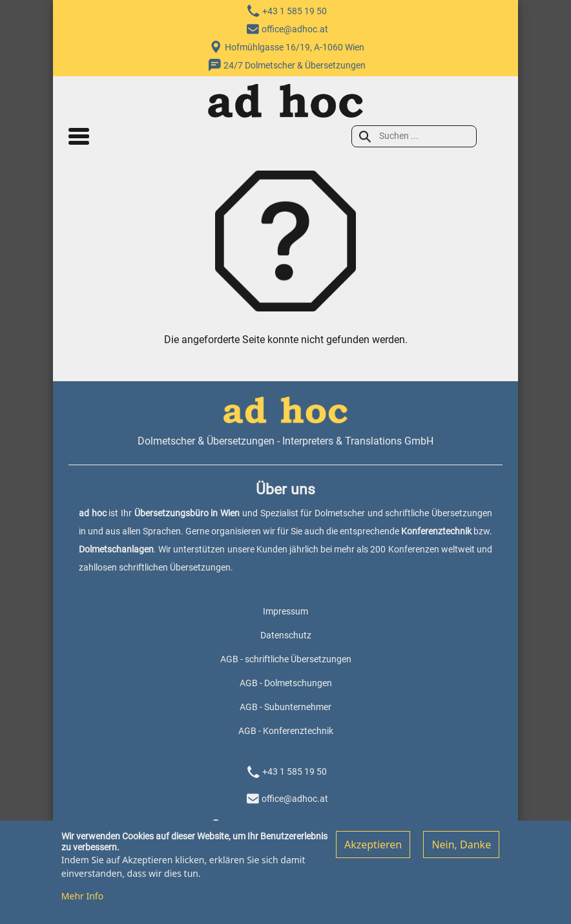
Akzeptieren (373, 850)
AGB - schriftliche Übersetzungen (286, 659)
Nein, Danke (461, 850)
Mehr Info (82, 902)
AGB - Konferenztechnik (286, 731)
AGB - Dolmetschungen (286, 683)
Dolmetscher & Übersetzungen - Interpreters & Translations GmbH (285, 441)
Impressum (285, 611)
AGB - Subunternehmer (285, 707)
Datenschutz (286, 635)
